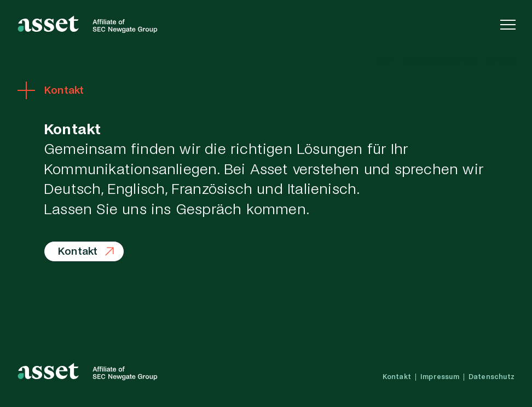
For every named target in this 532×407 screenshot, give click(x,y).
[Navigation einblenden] (508, 24)
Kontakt (500, 61)
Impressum (440, 377)
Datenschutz (491, 377)
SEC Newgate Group (440, 61)
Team (384, 61)
